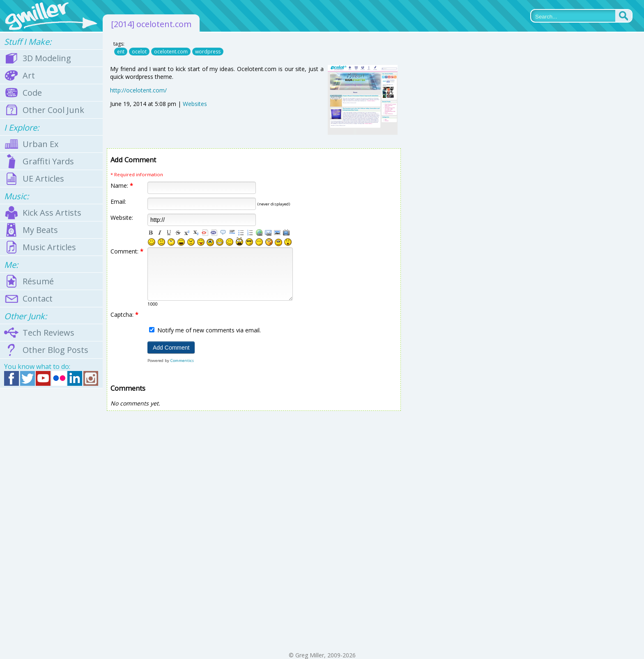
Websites (195, 104)
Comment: (127, 251)
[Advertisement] (51, 520)
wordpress (208, 52)
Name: (122, 185)
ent (121, 52)
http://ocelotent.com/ (138, 90)
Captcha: (124, 315)
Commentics (182, 361)
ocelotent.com (171, 52)
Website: (122, 218)
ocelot (139, 52)
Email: (118, 202)
